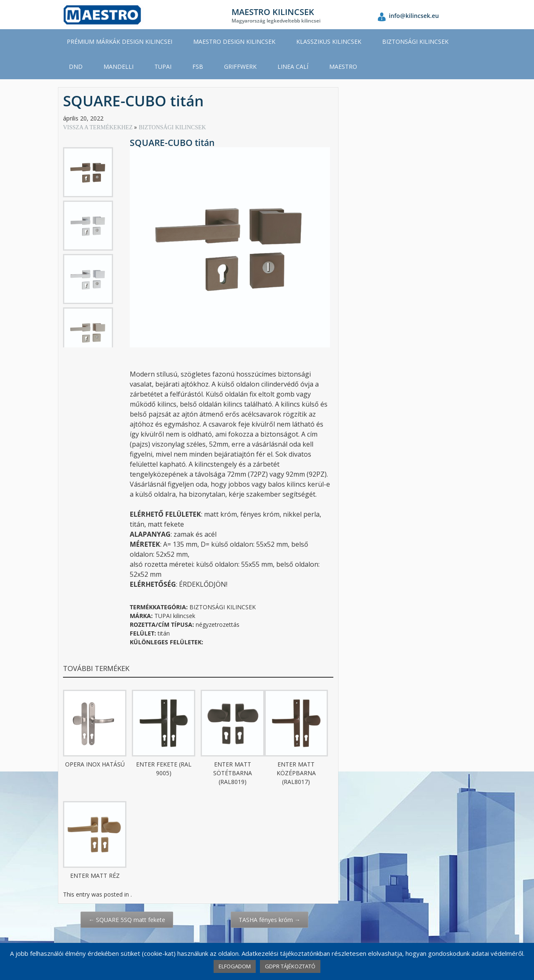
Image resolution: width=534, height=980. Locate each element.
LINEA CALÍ (293, 67)
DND (76, 67)
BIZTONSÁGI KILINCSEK (415, 41)
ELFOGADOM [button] (235, 966)
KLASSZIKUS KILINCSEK (329, 41)
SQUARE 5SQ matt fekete (127, 920)
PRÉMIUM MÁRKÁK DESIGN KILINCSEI (120, 41)
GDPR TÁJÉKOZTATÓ (290, 966)
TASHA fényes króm (270, 920)
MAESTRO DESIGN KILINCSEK (234, 41)
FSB (198, 67)
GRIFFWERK (240, 67)
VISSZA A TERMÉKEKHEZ (98, 127)
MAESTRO (343, 67)
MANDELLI (118, 67)
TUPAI (163, 67)
